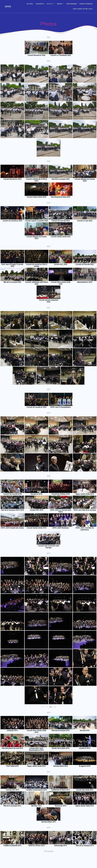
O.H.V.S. (50, 4)
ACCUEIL (30, 4)
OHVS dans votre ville (83, 9)
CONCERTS (40, 4)
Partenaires (72, 4)
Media (60, 4)
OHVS (8, 6)
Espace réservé (86, 4)
